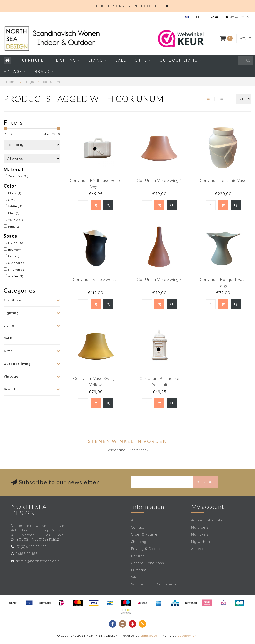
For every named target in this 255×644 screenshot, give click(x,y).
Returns (138, 556)
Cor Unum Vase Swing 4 (159, 180)
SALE (121, 60)
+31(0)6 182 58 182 (31, 547)
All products (201, 549)
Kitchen (17, 270)
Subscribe (206, 482)
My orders (200, 527)
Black (15, 193)
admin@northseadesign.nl (38, 561)
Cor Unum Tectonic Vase (223, 180)
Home (11, 82)
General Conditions (148, 563)
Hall (14, 256)
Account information (208, 520)
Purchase (139, 570)
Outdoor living (179, 60)
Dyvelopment (188, 635)
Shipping (139, 542)
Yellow (16, 220)
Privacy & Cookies (146, 549)
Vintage (13, 71)
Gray (15, 200)
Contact (138, 527)
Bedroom (18, 250)
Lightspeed (149, 635)
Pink (14, 226)
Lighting (66, 60)
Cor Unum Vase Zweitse (96, 279)
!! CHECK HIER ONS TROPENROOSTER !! (125, 6)
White (16, 206)
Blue (14, 213)
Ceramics (18, 176)
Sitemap (138, 577)
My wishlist (201, 542)
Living (96, 60)
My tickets (200, 534)
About (136, 520)
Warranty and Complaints (154, 584)
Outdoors (18, 263)
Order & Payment (146, 534)
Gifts (141, 60)
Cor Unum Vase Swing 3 (159, 279)
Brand (42, 71)
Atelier (16, 276)
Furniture (32, 60)
